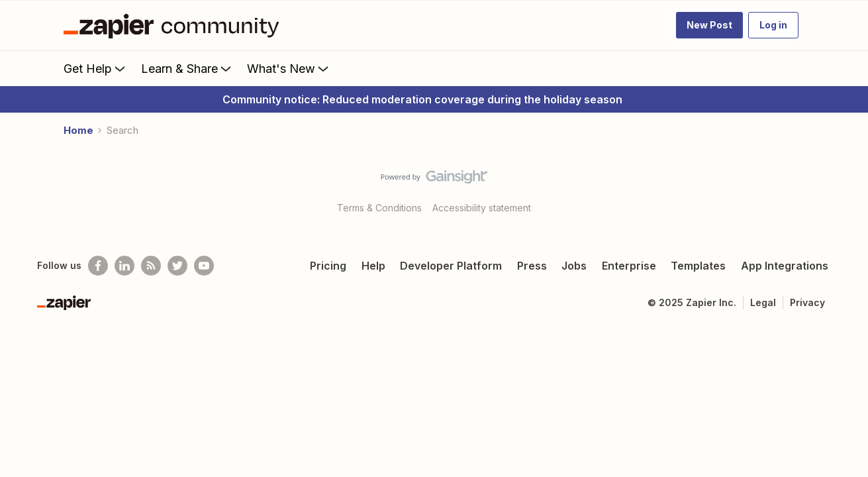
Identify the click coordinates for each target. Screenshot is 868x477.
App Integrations (785, 266)
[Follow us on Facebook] (98, 266)
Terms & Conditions (379, 208)
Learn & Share (187, 68)
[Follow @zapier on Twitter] (177, 266)
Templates (698, 266)
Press (532, 266)
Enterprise (629, 266)
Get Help (96, 68)
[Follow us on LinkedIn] (124, 266)
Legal (763, 302)
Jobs (574, 266)
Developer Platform (451, 266)
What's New (289, 68)
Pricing (328, 266)
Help (373, 266)
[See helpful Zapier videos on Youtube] (204, 266)
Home (78, 130)
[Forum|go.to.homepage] (175, 25)
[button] (709, 25)
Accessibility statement (482, 208)
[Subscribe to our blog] (151, 266)
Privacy (807, 302)
